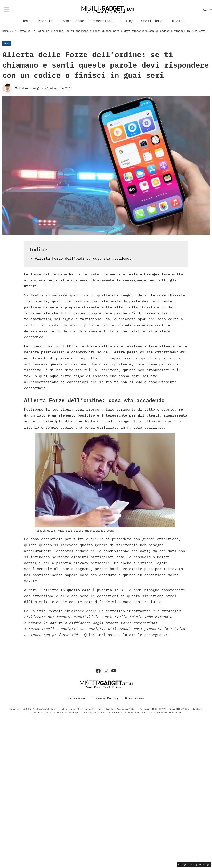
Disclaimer (135, 698)
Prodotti (46, 21)
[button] (208, 10)
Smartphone (73, 21)
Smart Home (152, 21)
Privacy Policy (105, 698)
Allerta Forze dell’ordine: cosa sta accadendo (83, 258)
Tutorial (178, 21)
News (26, 21)
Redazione (76, 698)
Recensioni (102, 21)
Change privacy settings (194, 864)
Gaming (127, 21)
